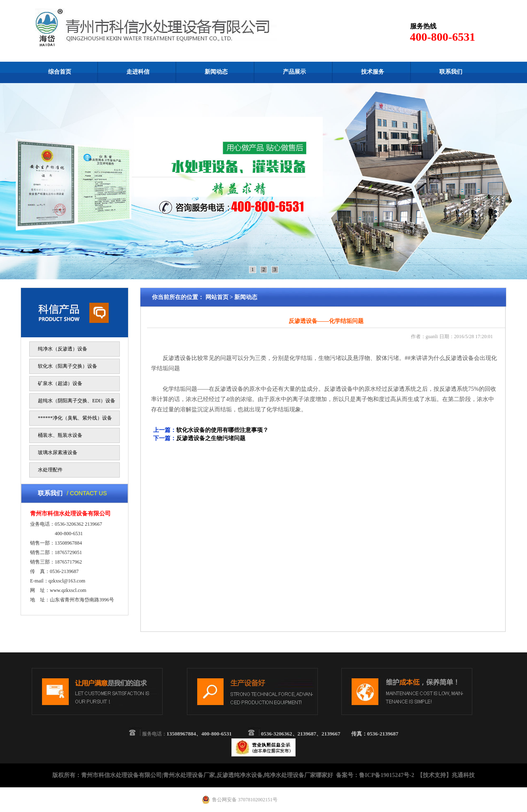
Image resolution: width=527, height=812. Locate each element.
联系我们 (451, 72)
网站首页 (217, 297)
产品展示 (294, 72)
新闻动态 (216, 72)
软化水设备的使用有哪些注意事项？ (222, 430)
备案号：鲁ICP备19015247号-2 (375, 775)
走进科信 (138, 72)
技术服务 (373, 72)
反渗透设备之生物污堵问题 (211, 438)
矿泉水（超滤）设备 (60, 383)
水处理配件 (50, 470)
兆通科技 (463, 775)
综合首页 (60, 72)
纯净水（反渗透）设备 (63, 349)
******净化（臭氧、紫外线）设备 (75, 418)
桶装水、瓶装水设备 (60, 435)
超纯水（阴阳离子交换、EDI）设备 (77, 401)
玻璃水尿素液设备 (58, 452)
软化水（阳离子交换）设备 (68, 366)
